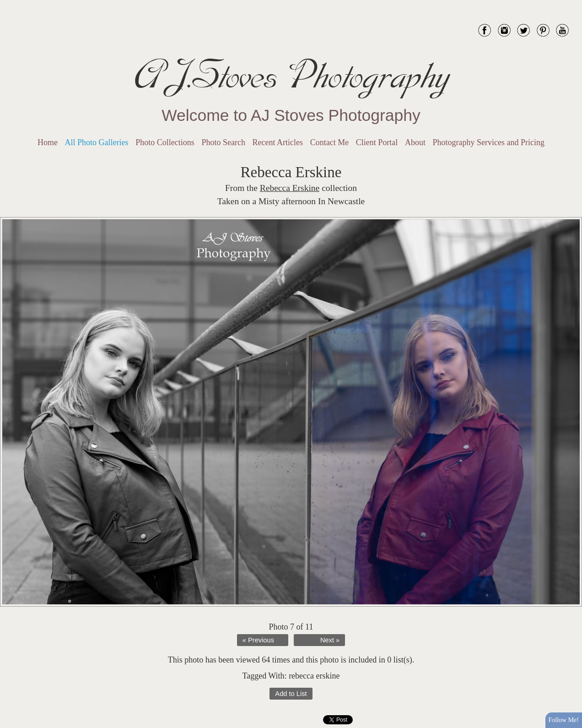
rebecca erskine (314, 676)
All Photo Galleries (97, 142)
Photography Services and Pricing (489, 142)
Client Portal (377, 142)
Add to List (291, 694)
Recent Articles (278, 142)
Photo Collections (165, 142)
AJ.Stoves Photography (291, 76)
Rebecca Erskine (290, 188)
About (415, 142)
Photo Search (223, 142)
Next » (330, 640)
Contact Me (329, 142)
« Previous (258, 640)
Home (48, 142)
